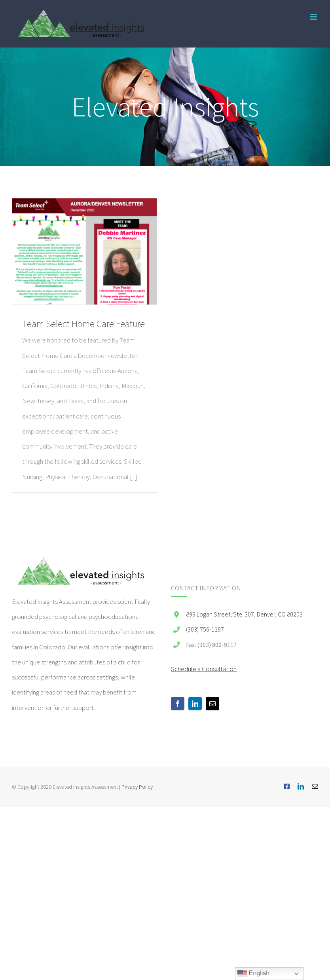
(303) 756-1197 (205, 629)
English (253, 974)
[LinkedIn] (195, 704)
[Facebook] (178, 704)
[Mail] (212, 704)
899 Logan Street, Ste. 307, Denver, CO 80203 (244, 614)
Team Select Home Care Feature (83, 324)
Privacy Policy (137, 787)
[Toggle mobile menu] (314, 17)
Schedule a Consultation (204, 669)
